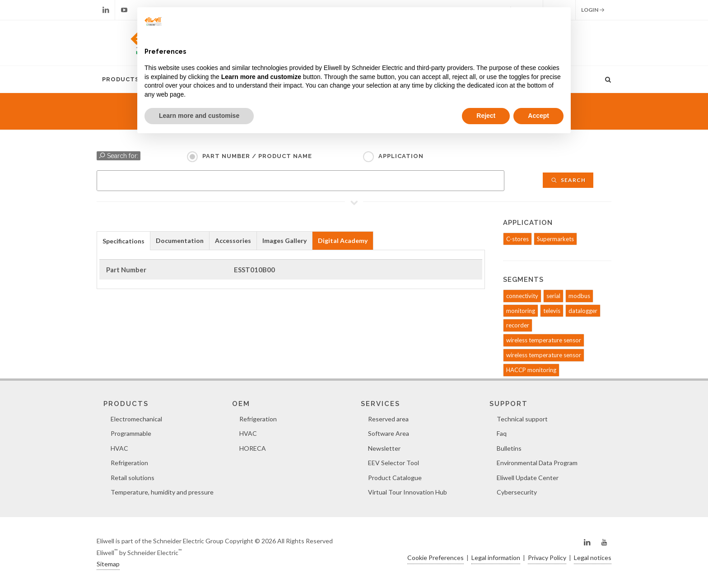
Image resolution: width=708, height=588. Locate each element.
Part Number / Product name (257, 156)
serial (553, 296)
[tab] (123, 240)
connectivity (522, 296)
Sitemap (108, 564)
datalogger (583, 311)
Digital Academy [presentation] (343, 240)
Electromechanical (136, 419)
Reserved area (388, 419)
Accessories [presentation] (233, 240)
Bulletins (509, 448)
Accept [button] (538, 116)
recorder (518, 325)
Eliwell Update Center (528, 478)
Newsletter (384, 448)
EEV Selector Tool (394, 463)
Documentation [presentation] (180, 240)
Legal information (496, 558)
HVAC (119, 448)
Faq (502, 433)
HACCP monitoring (531, 370)
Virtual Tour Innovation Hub (408, 492)
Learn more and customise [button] (199, 116)
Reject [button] (486, 116)
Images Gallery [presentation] (284, 240)
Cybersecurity (517, 492)
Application (401, 156)
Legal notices (593, 558)
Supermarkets (555, 239)
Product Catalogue (395, 478)
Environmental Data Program (537, 463)
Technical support (522, 419)
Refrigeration (129, 463)
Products (121, 79)
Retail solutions (133, 478)
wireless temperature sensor (544, 340)
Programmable (131, 433)
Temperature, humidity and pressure (162, 492)
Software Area (389, 433)
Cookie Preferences (436, 558)
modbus (579, 296)
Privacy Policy (547, 558)
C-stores (517, 239)
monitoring (521, 311)
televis (552, 311)
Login (593, 10)
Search (568, 180)
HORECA (253, 448)
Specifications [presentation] (123, 241)
